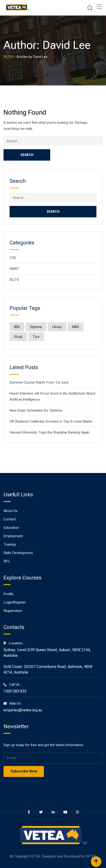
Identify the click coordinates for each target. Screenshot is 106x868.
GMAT (14, 269)
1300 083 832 (15, 691)
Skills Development (18, 553)
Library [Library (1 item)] (57, 327)
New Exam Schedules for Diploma (36, 410)
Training (10, 544)
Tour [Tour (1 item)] (36, 337)
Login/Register (15, 602)
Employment (13, 536)
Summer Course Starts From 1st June (39, 382)
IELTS (14, 280)
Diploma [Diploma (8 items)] (36, 327)
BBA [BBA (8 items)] (17, 327)
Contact (10, 519)
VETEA (91, 856)
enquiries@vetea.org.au (23, 710)
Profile (9, 594)
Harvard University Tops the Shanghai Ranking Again (49, 432)
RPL (7, 561)
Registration (13, 611)
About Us (11, 511)
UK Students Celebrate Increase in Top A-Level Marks (51, 421)
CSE (13, 258)
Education (11, 528)
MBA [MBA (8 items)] (76, 327)
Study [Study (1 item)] (18, 337)
